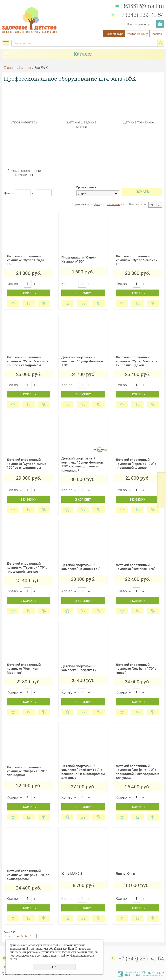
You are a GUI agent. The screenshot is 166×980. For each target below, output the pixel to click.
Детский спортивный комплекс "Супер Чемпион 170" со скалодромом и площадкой (82, 464)
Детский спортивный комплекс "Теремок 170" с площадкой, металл (27, 567)
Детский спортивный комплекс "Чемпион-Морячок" (24, 669)
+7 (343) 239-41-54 (141, 15)
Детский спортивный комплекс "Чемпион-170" (136, 567)
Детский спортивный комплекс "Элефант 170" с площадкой (27, 771)
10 (43, 936)
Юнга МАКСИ (72, 874)
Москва (157, 34)
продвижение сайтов (153, 976)
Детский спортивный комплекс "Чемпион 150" (81, 567)
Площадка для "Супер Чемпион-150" (79, 259)
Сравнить (28, 303)
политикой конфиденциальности (73, 955)
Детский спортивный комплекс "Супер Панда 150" (25, 260)
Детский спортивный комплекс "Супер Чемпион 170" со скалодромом (28, 464)
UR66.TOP (153, 973)
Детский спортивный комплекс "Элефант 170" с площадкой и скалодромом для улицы (137, 772)
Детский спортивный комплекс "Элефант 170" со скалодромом (28, 875)
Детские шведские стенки (82, 124)
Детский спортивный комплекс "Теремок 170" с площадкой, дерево (136, 464)
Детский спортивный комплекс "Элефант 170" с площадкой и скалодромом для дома (83, 772)
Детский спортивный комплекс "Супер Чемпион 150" (137, 260)
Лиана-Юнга (125, 874)
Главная (10, 68)
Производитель (86, 187)
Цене (97, 204)
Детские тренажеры (139, 122)
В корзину (29, 293)
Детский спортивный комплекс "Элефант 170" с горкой (136, 669)
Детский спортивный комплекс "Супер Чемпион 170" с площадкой (137, 361)
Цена (7, 193)
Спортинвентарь (24, 122)
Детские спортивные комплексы (24, 173)
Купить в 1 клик (44, 303)
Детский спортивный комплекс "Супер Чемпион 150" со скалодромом (28, 361)
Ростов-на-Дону (137, 34)
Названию (113, 204)
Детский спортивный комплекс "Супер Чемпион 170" (82, 361)
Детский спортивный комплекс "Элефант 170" (80, 668)
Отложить (13, 303)
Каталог (25, 68)
